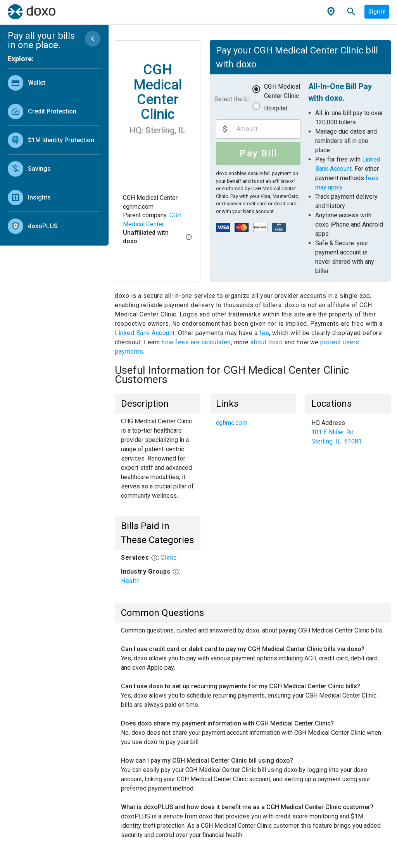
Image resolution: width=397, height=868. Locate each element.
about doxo (267, 342)
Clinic (168, 558)
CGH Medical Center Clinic (282, 91)
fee (264, 333)
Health (130, 581)
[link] (54, 83)
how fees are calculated (196, 342)
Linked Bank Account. (146, 333)
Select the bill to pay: (231, 99)
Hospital (276, 108)
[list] (54, 153)
